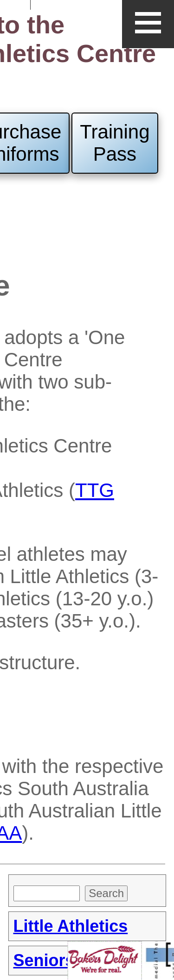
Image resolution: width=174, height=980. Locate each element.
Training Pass (115, 143)
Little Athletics (71, 926)
